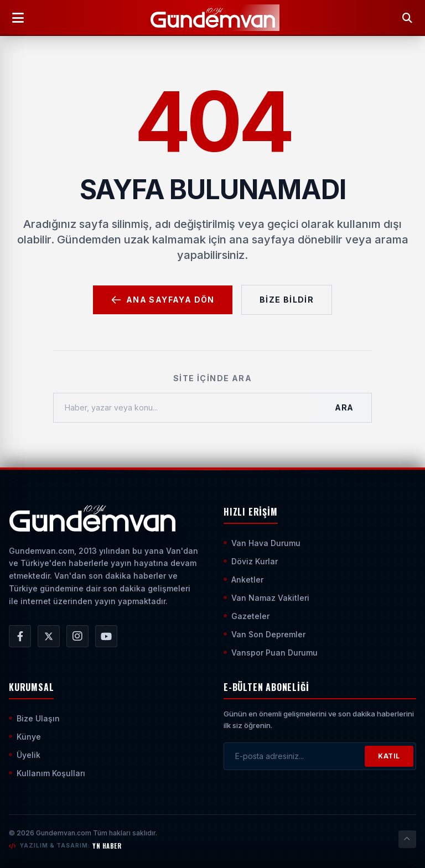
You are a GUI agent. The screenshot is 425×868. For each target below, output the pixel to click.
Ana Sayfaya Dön (163, 300)
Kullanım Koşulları (47, 773)
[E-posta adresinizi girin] (294, 756)
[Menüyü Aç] (18, 18)
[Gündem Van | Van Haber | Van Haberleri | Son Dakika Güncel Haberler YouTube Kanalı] (106, 636)
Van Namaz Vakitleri (266, 598)
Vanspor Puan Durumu (271, 653)
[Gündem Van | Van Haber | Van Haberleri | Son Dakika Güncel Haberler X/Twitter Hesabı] (49, 636)
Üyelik (25, 755)
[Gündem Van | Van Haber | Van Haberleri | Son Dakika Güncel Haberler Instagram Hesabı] (77, 636)
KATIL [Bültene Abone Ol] (389, 756)
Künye (25, 737)
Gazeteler (247, 616)
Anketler (243, 579)
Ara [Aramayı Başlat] (344, 407)
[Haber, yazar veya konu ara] (185, 408)
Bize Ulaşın (34, 718)
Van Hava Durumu (262, 543)
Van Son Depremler (265, 634)
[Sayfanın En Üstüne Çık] (407, 839)
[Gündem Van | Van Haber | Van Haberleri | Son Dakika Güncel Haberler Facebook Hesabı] (20, 636)
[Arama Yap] (407, 18)
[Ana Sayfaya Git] (92, 518)
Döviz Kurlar (251, 561)
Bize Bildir (287, 300)
